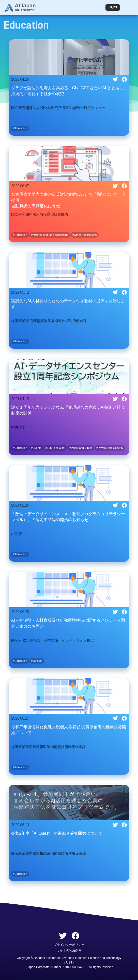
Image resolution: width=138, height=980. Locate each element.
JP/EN (113, 7)
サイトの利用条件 (69, 950)
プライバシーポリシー (69, 945)
